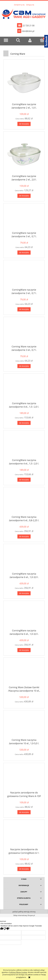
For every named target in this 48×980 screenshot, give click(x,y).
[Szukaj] (18, 40)
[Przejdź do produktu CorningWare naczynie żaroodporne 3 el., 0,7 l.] (24, 219)
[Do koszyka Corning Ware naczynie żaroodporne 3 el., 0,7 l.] (24, 366)
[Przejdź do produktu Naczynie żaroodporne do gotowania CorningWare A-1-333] (24, 835)
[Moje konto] (30, 40)
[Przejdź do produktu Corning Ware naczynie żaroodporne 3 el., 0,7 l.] (24, 332)
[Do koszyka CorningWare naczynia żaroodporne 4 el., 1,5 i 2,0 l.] (24, 423)
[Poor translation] (6, 929)
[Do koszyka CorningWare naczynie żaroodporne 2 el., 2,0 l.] (24, 196)
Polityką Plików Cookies (18, 972)
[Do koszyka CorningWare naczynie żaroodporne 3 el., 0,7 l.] (24, 253)
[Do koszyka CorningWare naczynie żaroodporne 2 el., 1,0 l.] (24, 124)
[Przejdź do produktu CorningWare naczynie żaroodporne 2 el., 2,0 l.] (24, 154)
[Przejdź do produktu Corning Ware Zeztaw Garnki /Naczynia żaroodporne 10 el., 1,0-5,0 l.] (24, 673)
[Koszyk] (42, 40)
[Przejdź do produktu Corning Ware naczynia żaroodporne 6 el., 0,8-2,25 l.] (24, 503)
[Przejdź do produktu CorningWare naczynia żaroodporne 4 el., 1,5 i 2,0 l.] (24, 389)
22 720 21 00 (26, 25)
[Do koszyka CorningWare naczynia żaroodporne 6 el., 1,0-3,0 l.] (24, 593)
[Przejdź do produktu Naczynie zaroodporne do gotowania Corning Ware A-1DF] (24, 778)
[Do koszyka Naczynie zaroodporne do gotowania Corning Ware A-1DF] (24, 812)
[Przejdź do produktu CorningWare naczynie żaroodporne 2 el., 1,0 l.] (24, 83)
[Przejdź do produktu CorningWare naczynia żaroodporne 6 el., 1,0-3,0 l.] (24, 559)
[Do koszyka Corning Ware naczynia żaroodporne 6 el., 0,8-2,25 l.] (24, 537)
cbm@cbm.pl (26, 31)
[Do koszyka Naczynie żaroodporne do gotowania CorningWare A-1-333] (24, 869)
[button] (6, 40)
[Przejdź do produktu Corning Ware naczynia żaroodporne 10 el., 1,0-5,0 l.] (24, 726)
